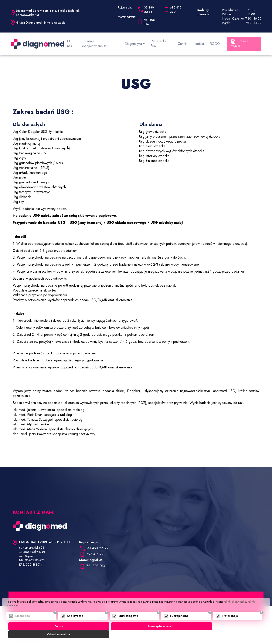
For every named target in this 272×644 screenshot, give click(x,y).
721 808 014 (93, 562)
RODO (215, 42)
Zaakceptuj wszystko (137, 634)
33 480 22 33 (94, 544)
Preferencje (230, 624)
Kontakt (200, 42)
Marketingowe (128, 624)
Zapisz (51, 634)
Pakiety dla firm (166, 42)
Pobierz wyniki (244, 42)
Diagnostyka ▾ (141, 42)
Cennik (186, 42)
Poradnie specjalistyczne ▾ (107, 42)
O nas (80, 42)
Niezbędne (23, 624)
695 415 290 (93, 550)
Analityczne (75, 624)
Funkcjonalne (179, 624)
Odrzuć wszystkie (224, 634)
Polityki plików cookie (235, 610)
